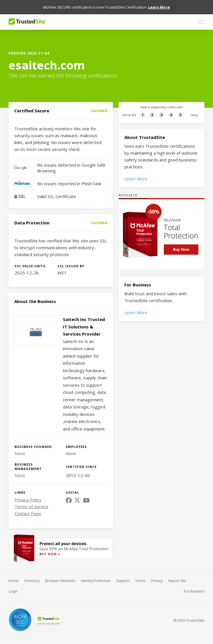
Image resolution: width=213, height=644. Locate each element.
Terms (140, 577)
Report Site (177, 577)
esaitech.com (47, 61)
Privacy (157, 577)
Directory (32, 577)
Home (14, 577)
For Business (194, 588)
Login (13, 588)
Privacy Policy (28, 496)
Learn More (136, 175)
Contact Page (28, 510)
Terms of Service (31, 503)
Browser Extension (60, 577)
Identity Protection (96, 577)
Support (123, 577)
